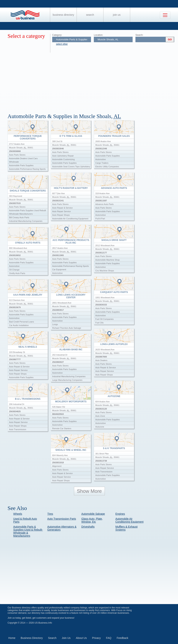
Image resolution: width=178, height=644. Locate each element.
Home (12, 638)
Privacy (96, 638)
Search (90, 15)
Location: (98, 35)
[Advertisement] (93, 81)
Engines (120, 514)
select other (62, 44)
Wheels (18, 514)
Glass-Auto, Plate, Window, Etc (92, 520)
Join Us (117, 15)
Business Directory (63, 15)
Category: (57, 35)
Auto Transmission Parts (62, 519)
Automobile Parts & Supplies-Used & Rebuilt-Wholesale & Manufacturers (28, 531)
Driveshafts (88, 527)
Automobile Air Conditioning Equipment (129, 520)
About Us (81, 638)
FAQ (109, 638)
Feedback (122, 638)
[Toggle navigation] (165, 15)
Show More (89, 491)
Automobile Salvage (93, 514)
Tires (50, 514)
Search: (139, 35)
